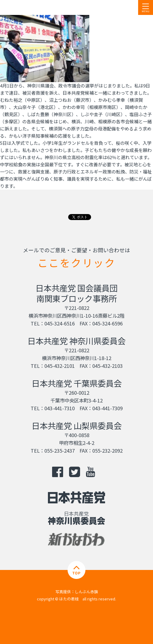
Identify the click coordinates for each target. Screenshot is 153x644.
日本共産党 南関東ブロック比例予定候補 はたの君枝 (40, 7)
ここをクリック (76, 262)
